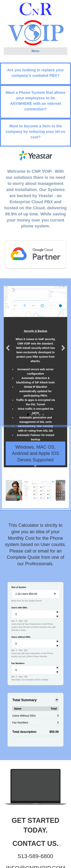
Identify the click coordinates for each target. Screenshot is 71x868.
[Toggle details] (57, 700)
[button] (8, 348)
